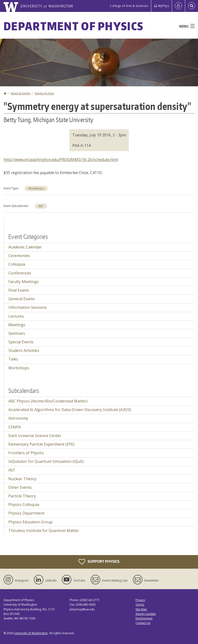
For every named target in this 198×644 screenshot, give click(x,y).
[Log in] (178, 6)
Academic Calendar (25, 247)
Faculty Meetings (23, 282)
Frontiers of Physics (26, 453)
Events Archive (44, 93)
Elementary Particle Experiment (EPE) (41, 444)
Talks (13, 359)
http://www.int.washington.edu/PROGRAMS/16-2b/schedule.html (61, 160)
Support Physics (99, 562)
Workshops (36, 188)
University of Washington (31, 633)
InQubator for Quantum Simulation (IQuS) (46, 461)
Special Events (21, 342)
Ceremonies (19, 256)
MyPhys (162, 6)
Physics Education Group (30, 522)
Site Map (141, 609)
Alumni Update (146, 614)
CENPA (15, 427)
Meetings (17, 325)
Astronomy (18, 418)
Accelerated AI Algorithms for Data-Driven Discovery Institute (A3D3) (70, 410)
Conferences (20, 273)
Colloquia (17, 264)
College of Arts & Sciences (129, 6)
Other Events (20, 487)
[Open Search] (192, 6)
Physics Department (26, 513)
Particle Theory (22, 496)
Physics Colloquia (24, 505)
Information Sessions (28, 307)
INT (41, 206)
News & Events (21, 93)
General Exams (22, 299)
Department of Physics (73, 26)
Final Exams (19, 290)
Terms (140, 605)
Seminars (17, 333)
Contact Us (143, 623)
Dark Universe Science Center (35, 436)
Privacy (140, 600)
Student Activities (24, 350)
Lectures (16, 316)
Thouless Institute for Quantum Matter (44, 531)
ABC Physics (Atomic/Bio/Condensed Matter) (48, 401)
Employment (144, 618)
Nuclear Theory (22, 479)
